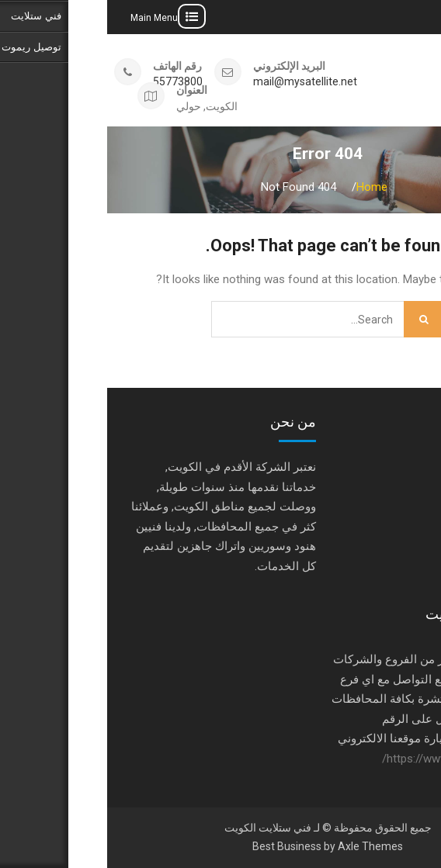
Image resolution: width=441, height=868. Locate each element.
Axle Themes (263, 846)
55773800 (71, 82)
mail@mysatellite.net (198, 82)
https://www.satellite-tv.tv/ (341, 759)
